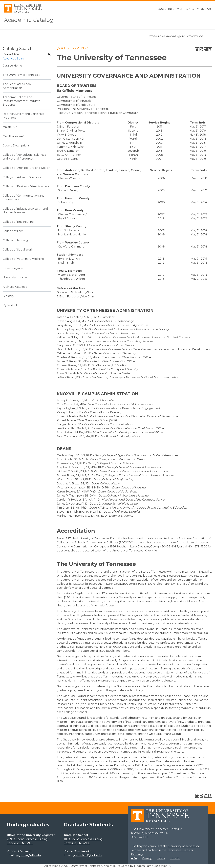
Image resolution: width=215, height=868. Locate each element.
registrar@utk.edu (28, 855)
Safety (161, 858)
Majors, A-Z (10, 127)
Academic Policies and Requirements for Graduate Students (21, 101)
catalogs (54, 866)
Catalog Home (12, 66)
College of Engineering (18, 222)
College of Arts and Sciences (22, 177)
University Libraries (15, 277)
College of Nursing (15, 240)
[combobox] (181, 36)
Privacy (147, 858)
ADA (134, 858)
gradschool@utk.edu (87, 855)
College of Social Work (18, 250)
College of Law (13, 231)
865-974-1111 (25, 851)
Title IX (175, 858)
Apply (190, 9)
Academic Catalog (29, 20)
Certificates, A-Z (13, 136)
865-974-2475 (83, 851)
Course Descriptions (16, 146)
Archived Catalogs (15, 287)
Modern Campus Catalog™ (152, 866)
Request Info (165, 9)
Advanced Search (15, 59)
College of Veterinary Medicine (23, 259)
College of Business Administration (26, 186)
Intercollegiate (13, 268)
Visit (180, 9)
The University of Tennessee (21, 75)
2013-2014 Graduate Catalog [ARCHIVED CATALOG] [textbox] (176, 36)
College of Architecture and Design (26, 168)
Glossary (8, 296)
